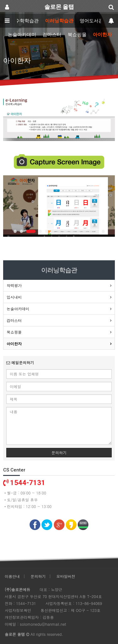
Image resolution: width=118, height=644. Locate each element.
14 (103, 231)
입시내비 (14, 297)
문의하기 (59, 452)
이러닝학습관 (59, 21)
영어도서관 (91, 21)
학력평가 (14, 285)
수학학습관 (27, 21)
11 (84, 231)
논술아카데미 (22, 35)
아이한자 (102, 35)
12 (91, 231)
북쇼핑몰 (77, 35)
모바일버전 (66, 576)
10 (78, 231)
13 (97, 231)
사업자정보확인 (18, 610)
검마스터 (52, 35)
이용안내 (12, 576)
